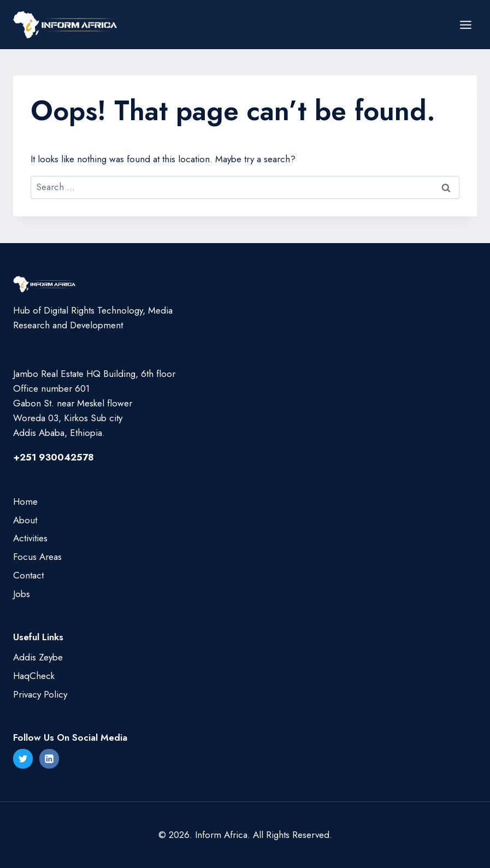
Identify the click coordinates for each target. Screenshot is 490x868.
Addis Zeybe (38, 657)
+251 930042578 (54, 457)
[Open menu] (465, 25)
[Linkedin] (49, 759)
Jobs (22, 594)
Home (25, 501)
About (25, 520)
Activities (30, 538)
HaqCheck (34, 676)
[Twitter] (23, 759)
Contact (28, 575)
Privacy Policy (40, 694)
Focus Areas (37, 557)
